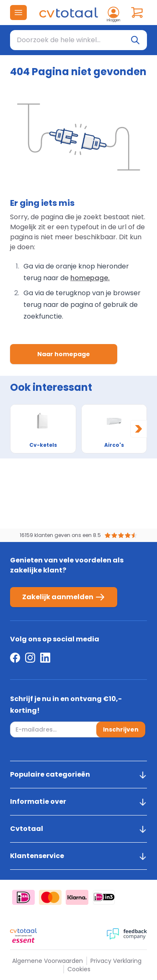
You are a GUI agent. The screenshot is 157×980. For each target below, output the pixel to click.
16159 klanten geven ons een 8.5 (60, 535)
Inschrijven (121, 729)
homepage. (90, 278)
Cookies (79, 969)
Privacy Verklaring (116, 961)
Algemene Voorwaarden (48, 961)
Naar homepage (64, 354)
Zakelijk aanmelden (64, 597)
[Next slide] (139, 429)
